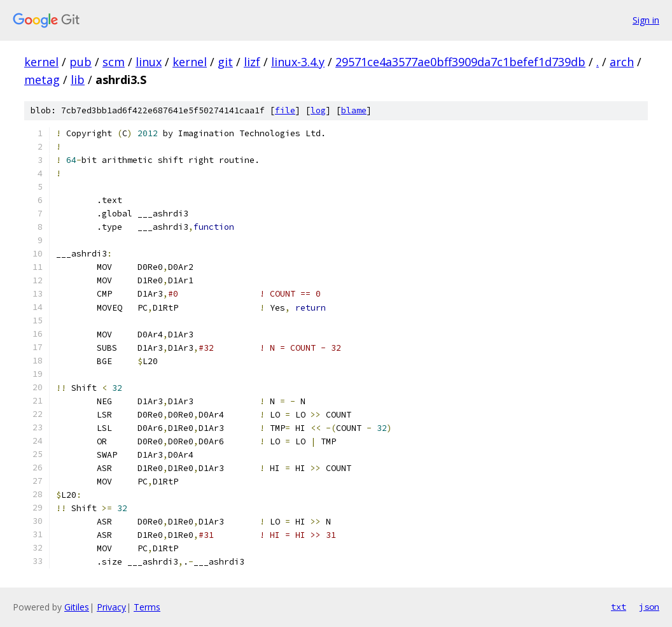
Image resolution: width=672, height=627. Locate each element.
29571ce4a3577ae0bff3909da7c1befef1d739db (460, 62)
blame (354, 110)
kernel (41, 62)
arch (622, 62)
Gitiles (77, 607)
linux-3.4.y (298, 62)
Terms (147, 607)
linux (149, 62)
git (225, 62)
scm (114, 62)
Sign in (646, 20)
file (285, 110)
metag (42, 80)
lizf (252, 62)
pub (80, 62)
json (649, 607)
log (318, 110)
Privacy (111, 607)
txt (619, 607)
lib (78, 80)
